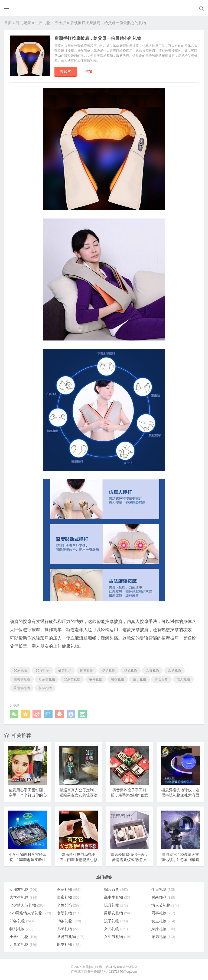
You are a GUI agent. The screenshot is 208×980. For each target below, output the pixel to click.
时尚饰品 (163, 897)
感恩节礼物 (22, 679)
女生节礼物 (118, 937)
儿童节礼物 (23, 944)
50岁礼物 (20, 671)
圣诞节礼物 (71, 937)
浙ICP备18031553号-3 (121, 967)
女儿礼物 (116, 929)
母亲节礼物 (47, 679)
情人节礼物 (165, 905)
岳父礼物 (174, 671)
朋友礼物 (69, 944)
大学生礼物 (23, 897)
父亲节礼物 (72, 679)
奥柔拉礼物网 (92, 967)
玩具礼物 (116, 905)
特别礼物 (21, 929)
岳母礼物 (152, 671)
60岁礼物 (42, 671)
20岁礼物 (22, 921)
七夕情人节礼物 (27, 905)
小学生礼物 (23, 937)
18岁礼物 (69, 921)
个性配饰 (69, 905)
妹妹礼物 (163, 929)
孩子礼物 (116, 921)
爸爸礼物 (118, 679)
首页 (8, 23)
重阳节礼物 (22, 688)
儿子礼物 (69, 929)
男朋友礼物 (118, 913)
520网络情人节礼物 (30, 913)
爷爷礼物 (96, 679)
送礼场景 (24, 23)
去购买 (66, 72)
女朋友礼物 (23, 889)
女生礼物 (163, 921)
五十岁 (60, 23)
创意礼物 (69, 889)
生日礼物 (43, 23)
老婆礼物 (69, 913)
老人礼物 (183, 679)
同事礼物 (87, 671)
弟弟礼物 (163, 937)
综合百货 (161, 679)
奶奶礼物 (109, 671)
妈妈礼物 (131, 671)
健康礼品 (65, 671)
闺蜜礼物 (69, 897)
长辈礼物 (45, 688)
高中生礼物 (118, 897)
